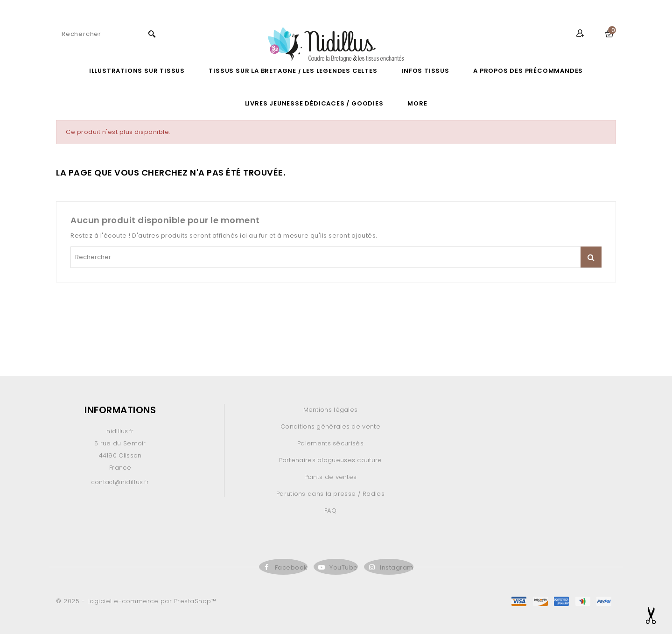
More (417, 103)
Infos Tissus (425, 71)
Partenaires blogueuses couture (331, 460)
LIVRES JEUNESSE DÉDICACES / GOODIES (314, 103)
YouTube (344, 567)
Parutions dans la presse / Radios (330, 494)
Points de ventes (331, 477)
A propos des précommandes (528, 71)
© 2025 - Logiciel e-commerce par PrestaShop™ (136, 601)
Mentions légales (331, 410)
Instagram (397, 567)
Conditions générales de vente (330, 426)
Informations (120, 410)
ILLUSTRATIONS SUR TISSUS (137, 71)
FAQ (330, 511)
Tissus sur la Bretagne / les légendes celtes (293, 71)
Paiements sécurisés (330, 443)
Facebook (291, 567)
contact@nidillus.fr (120, 482)
